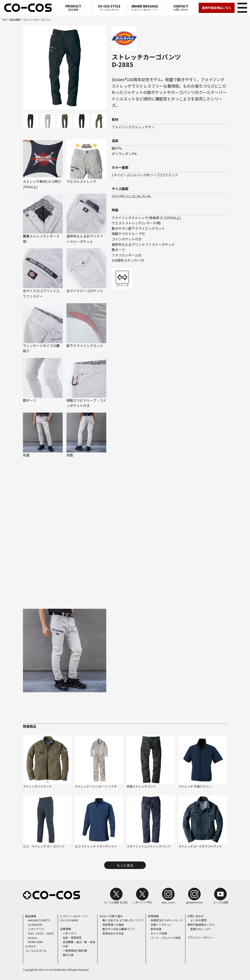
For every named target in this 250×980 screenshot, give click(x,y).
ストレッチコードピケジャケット (200, 846)
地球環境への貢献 (113, 925)
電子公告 (68, 955)
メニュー (242, 7)
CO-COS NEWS (69, 920)
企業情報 (65, 929)
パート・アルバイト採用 (166, 938)
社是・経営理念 (72, 937)
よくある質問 (198, 920)
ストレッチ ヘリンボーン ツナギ (96, 786)
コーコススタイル (109, 8)
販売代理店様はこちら (217, 8)
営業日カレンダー (201, 929)
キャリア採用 (159, 933)
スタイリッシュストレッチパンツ (149, 846)
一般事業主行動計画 (75, 950)
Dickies (32, 938)
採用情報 (153, 916)
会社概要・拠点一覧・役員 (79, 942)
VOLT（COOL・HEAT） (42, 933)
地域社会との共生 (113, 933)
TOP (5, 20)
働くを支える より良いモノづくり (123, 920)
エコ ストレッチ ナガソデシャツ (96, 846)
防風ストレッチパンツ (141, 786)
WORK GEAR (35, 942)
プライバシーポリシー (201, 937)
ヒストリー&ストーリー (145, 8)
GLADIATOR (35, 925)
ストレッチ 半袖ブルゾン (195, 786)
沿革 (65, 946)
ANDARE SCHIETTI (39, 920)
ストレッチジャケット (37, 786)
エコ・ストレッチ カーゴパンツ (44, 846)
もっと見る (125, 865)
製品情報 (73, 8)
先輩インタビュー (161, 925)
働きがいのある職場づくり (119, 929)
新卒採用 (156, 929)
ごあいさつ (69, 933)
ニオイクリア (36, 929)
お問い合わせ (181, 8)
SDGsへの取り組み (111, 916)
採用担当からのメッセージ (167, 920)
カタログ (31, 946)
